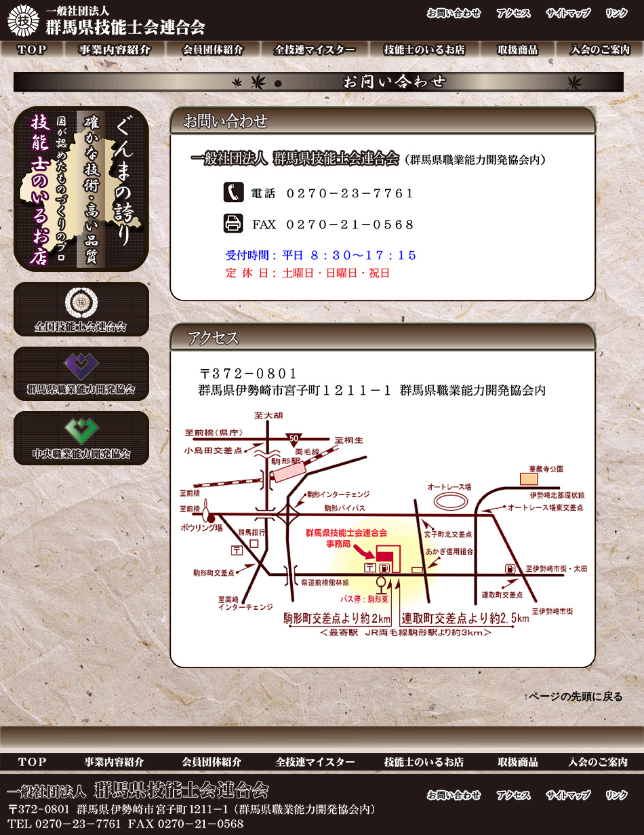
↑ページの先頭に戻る (573, 696)
